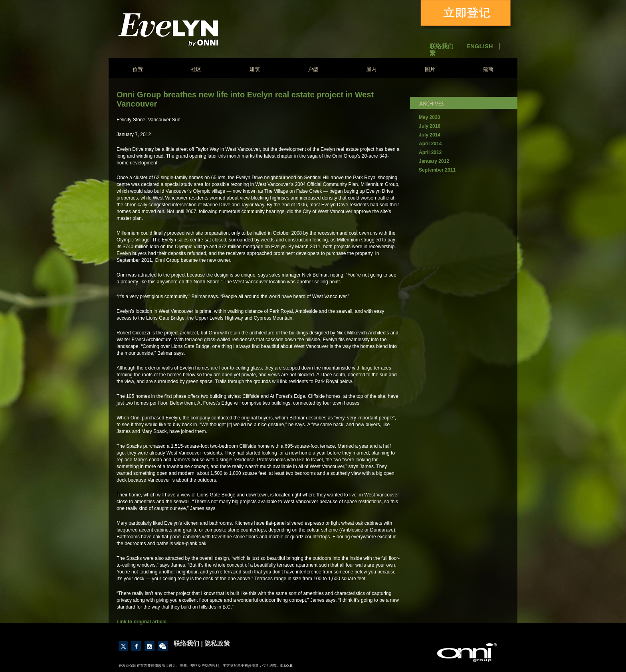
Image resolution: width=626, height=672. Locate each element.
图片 (430, 69)
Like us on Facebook (136, 646)
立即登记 (467, 15)
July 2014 (430, 135)
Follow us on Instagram (150, 646)
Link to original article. (142, 622)
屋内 (371, 69)
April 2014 (430, 144)
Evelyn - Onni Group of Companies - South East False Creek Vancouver (189, 29)
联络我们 (442, 46)
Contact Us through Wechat (163, 646)
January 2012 (434, 161)
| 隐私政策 (215, 643)
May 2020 (429, 117)
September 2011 (437, 170)
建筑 (255, 69)
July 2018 (430, 126)
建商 (488, 69)
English (480, 46)
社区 (196, 69)
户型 (313, 69)
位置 (138, 69)
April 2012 (430, 152)
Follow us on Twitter (123, 646)
